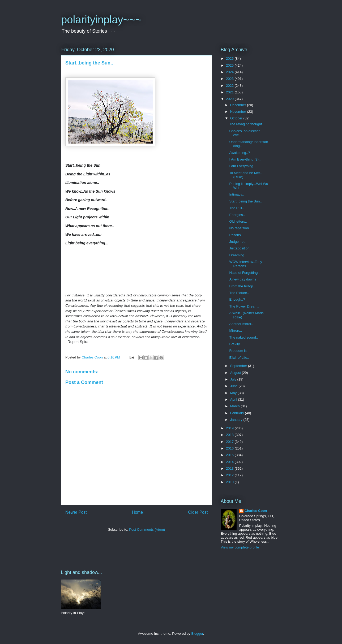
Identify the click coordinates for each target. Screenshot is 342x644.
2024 (230, 72)
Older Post (198, 512)
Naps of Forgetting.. (244, 273)
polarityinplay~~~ (101, 20)
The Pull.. (236, 208)
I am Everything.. (242, 166)
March (236, 406)
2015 (230, 455)
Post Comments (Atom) (147, 530)
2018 (230, 435)
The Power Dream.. (244, 306)
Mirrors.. (236, 330)
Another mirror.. (241, 324)
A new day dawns (243, 279)
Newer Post (76, 512)
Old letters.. (238, 221)
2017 (230, 442)
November (239, 112)
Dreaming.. (238, 255)
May (234, 393)
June (234, 386)
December (239, 105)
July (234, 379)
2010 (230, 482)
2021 (230, 92)
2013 (230, 468)
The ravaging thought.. (246, 124)
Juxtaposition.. (240, 248)
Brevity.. (235, 344)
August (236, 373)
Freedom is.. (239, 351)
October (237, 118)
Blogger (197, 634)
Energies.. (237, 215)
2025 (230, 65)
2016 (230, 448)
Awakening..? (240, 153)
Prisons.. (236, 235)
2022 (230, 86)
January (237, 420)
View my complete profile (240, 547)
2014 (230, 462)
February (238, 413)
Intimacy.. (236, 194)
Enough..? (237, 299)
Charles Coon (256, 511)
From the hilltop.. (242, 286)
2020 (230, 99)
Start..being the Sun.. (245, 201)
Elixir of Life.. (239, 358)
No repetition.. (240, 228)
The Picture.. (239, 293)
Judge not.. (238, 242)
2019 (230, 428)
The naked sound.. (243, 337)
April (234, 399)
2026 (230, 59)
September (239, 366)
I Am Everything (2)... (245, 159)
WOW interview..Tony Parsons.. (246, 264)
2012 (230, 475)
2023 (230, 79)
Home (138, 512)
